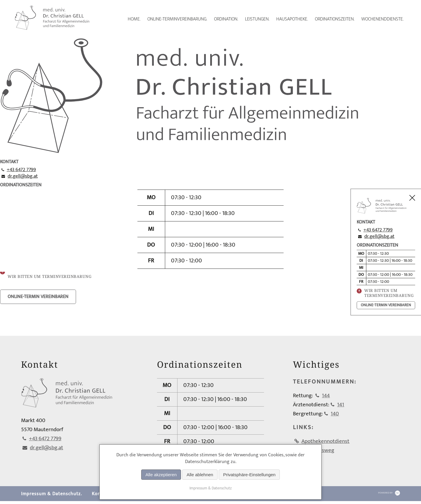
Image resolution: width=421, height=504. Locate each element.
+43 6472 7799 (378, 230)
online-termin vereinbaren (386, 305)
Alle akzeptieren (161, 475)
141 (341, 406)
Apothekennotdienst (325, 443)
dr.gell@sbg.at (379, 236)
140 (335, 415)
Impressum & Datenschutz (210, 488)
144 (326, 397)
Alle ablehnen (200, 475)
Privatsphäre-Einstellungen (249, 475)
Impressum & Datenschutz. (51, 497)
